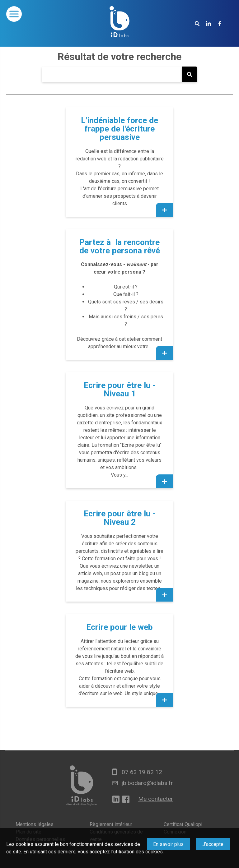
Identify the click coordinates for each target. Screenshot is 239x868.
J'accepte (213, 844)
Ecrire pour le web (119, 627)
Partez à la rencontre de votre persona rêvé (120, 246)
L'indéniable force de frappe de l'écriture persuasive (119, 129)
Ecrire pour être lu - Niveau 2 (120, 518)
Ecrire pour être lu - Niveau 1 (120, 389)
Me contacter (156, 799)
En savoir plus (168, 844)
